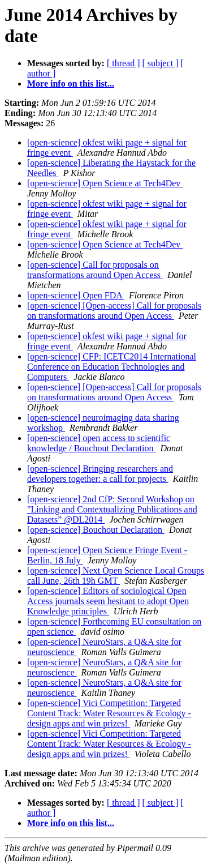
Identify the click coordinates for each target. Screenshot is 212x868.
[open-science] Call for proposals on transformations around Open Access (95, 270)
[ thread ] (124, 63)
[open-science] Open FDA (76, 295)
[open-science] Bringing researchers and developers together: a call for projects (100, 474)
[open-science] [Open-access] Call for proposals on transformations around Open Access (114, 311)
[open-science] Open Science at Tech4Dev (105, 183)
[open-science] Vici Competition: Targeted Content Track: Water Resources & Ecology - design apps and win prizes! (109, 713)
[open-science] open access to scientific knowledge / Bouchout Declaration (99, 443)
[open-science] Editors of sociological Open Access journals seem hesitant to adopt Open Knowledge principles (108, 601)
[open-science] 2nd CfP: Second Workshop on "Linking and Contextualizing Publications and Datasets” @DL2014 (112, 509)
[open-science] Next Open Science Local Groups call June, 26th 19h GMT (116, 576)
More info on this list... (71, 84)
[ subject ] (161, 63)
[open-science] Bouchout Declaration (96, 530)
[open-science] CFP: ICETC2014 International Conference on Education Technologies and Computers (112, 367)
